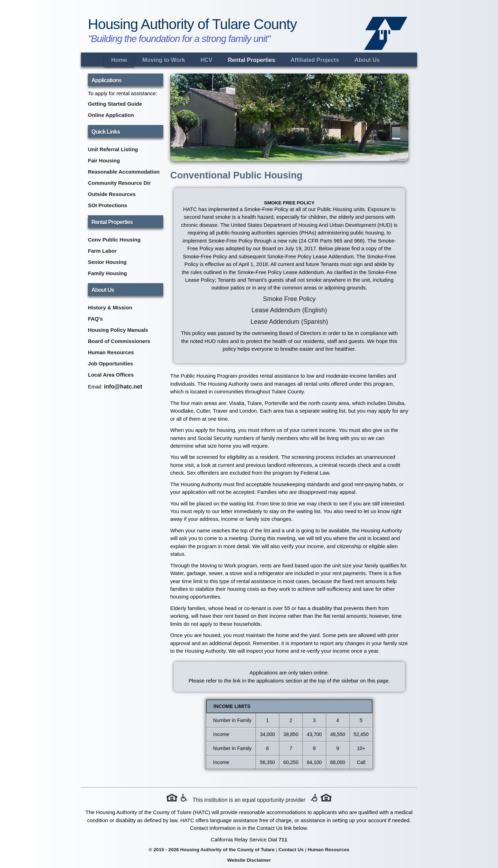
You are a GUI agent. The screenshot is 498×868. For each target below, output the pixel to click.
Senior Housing (107, 262)
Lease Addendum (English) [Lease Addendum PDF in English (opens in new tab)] (289, 310)
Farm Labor (102, 251)
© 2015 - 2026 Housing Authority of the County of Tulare (212, 850)
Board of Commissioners (119, 341)
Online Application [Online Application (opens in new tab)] (111, 115)
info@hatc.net (123, 386)
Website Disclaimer (249, 860)
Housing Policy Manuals (118, 330)
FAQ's (95, 319)
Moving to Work (164, 60)
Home (119, 60)
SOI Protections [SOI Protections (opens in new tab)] (108, 205)
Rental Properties (252, 60)
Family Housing (107, 273)
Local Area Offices (111, 375)
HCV (206, 60)
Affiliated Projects (315, 60)
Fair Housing (104, 160)
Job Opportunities (110, 363)
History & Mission (110, 307)
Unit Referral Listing (113, 149)
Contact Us (291, 850)
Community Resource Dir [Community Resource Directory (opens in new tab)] (119, 183)
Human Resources (111, 352)
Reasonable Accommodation (124, 172)
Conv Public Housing (114, 240)
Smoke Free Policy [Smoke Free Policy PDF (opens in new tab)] (289, 299)
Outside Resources (112, 194)
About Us (367, 60)
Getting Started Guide (115, 104)
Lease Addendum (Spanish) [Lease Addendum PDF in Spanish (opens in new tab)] (289, 322)
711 (283, 839)
